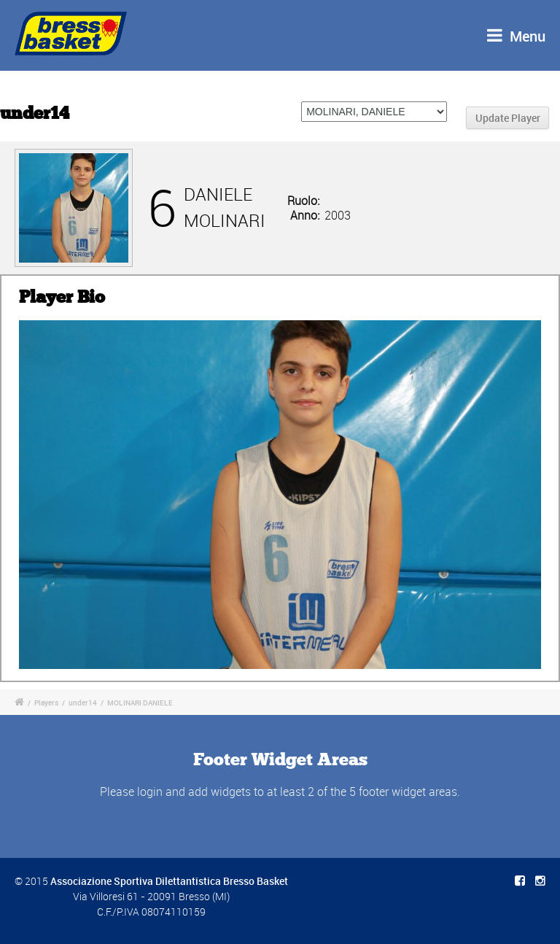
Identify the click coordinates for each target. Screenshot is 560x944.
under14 (83, 703)
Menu (516, 36)
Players (46, 703)
